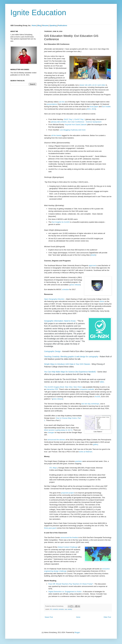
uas (66, 609)
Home (34, 26)
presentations (52, 104)
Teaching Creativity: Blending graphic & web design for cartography (71, 357)
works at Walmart (86, 452)
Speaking (53, 26)
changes (51, 432)
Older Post (107, 617)
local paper (94, 107)
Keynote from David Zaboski (76, 125)
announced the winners (56, 440)
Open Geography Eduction (54, 299)
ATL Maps (53, 468)
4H (51, 609)
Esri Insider (106, 107)
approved (92, 265)
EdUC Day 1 (69, 119)
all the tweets (56, 135)
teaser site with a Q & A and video (92, 85)
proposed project (68, 493)
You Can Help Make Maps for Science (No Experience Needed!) (70, 372)
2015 (89, 109)
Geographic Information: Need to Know (60, 321)
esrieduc (61, 609)
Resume (45, 26)
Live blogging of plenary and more (73, 130)
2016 (93, 109)
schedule (65, 289)
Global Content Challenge (68, 547)
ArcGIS (98, 397)
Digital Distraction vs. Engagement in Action (65, 592)
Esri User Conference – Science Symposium (85, 122)
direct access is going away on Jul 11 (58, 430)
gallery (96, 444)
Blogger (77, 632)
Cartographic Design (52, 351)
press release (75, 285)
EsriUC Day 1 (80, 119)
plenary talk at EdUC (59, 122)
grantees (79, 461)
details (93, 255)
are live (62, 102)
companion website (87, 389)
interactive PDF (52, 389)
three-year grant (50, 528)
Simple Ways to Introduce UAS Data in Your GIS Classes (67, 364)
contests (55, 609)
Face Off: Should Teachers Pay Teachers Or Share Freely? (71, 584)
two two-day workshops (90, 404)
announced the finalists (69, 537)
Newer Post (49, 617)
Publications (62, 26)
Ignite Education (38, 13)
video (102, 382)
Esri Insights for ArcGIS (61, 222)
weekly (70, 609)
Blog (39, 26)
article (102, 301)
